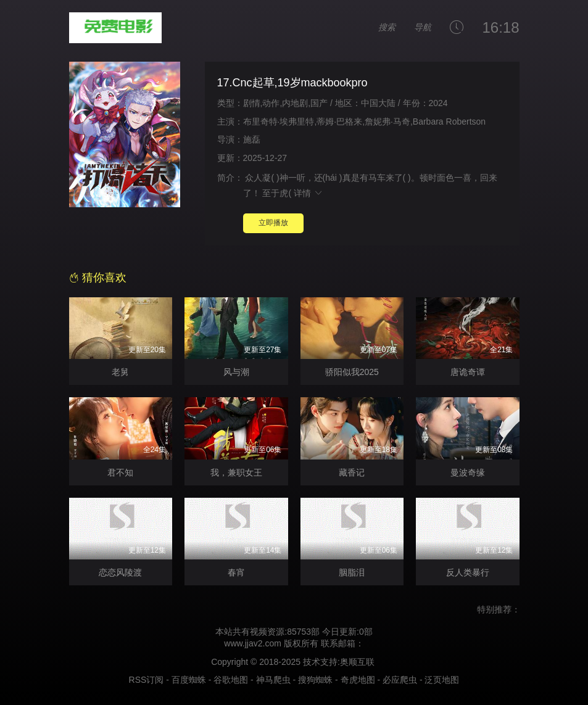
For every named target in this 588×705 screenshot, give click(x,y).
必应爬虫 (400, 680)
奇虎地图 (358, 680)
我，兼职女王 (236, 472)
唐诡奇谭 (468, 372)
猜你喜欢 (98, 278)
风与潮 (236, 372)
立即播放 (273, 223)
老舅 (120, 372)
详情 (308, 193)
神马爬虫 (273, 680)
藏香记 (352, 472)
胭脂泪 (352, 572)
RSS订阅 (147, 680)
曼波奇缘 (468, 472)
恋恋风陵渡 (120, 572)
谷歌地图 (231, 680)
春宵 (236, 572)
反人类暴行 (468, 572)
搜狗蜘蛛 (315, 680)
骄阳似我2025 (352, 372)
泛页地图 (442, 680)
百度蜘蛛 (189, 680)
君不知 (120, 472)
